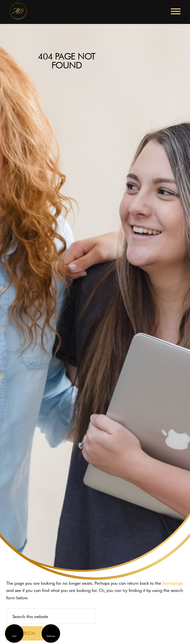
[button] (176, 11)
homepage (173, 583)
